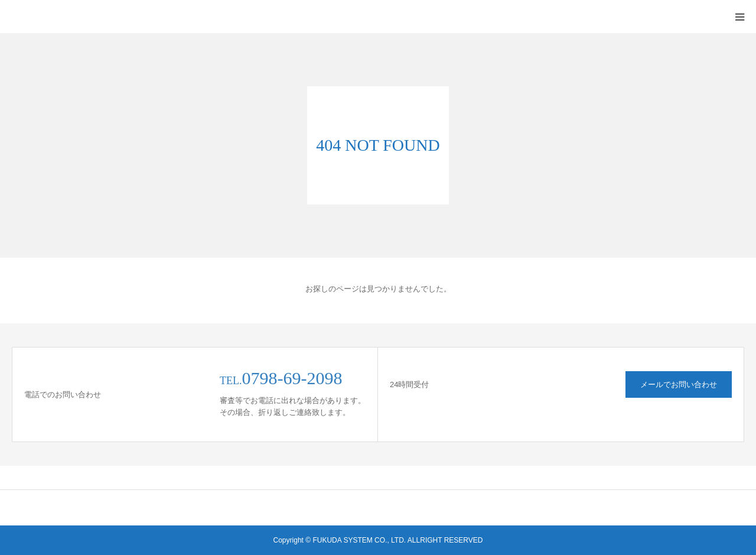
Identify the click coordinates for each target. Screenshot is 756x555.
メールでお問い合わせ (679, 384)
